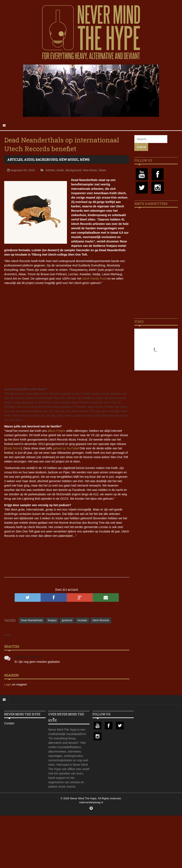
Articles (15, 160)
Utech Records (101, 620)
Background (47, 160)
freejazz (52, 620)
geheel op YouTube (65, 448)
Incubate (82, 620)
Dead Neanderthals (32, 620)
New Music (69, 160)
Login (8, 684)
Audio (29, 160)
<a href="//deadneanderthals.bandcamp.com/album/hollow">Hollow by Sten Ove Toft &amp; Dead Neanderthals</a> (67, 553)
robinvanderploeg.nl (91, 802)
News (85, 160)
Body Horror (13, 448)
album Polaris (57, 431)
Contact (9, 723)
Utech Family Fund (94, 279)
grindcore (67, 620)
